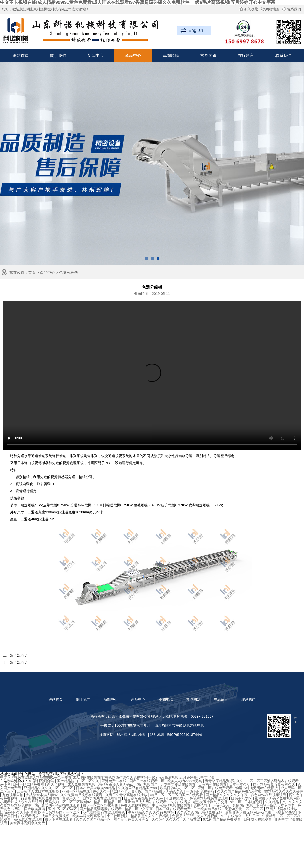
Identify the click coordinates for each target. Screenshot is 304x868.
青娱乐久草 (71, 798)
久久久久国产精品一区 (94, 819)
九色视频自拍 (13, 795)
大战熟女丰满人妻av (42, 795)
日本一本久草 (240, 784)
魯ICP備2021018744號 (184, 735)
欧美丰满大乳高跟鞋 (89, 816)
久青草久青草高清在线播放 (127, 795)
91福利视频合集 (42, 781)
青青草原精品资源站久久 (225, 781)
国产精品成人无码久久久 (165, 791)
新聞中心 (96, 55)
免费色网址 (202, 805)
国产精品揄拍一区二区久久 (78, 781)
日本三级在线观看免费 (174, 809)
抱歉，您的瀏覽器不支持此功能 (152, 376)
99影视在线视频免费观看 (40, 798)
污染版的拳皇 (285, 812)
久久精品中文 (276, 802)
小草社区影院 (118, 816)
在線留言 (246, 55)
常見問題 (208, 55)
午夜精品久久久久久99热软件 (151, 812)
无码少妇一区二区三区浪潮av (68, 802)
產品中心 (133, 55)
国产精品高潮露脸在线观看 (101, 809)
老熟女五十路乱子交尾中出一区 (218, 802)
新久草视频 (56, 784)
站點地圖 (157, 735)
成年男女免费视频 (56, 816)
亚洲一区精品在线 (76, 791)
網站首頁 (21, 55)
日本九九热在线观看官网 (102, 798)
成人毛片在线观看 (59, 819)
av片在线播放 (180, 802)
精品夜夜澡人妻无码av (117, 784)
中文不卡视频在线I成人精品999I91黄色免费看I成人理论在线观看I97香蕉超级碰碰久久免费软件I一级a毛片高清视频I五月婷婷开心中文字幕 (107, 777)
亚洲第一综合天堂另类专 (276, 805)
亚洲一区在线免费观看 (216, 788)
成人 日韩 (252, 816)
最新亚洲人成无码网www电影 (249, 812)
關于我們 (58, 55)
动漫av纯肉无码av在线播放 (257, 788)
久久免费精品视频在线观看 (82, 795)
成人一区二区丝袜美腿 (101, 805)
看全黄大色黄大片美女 (132, 819)
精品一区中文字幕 (139, 809)
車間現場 (171, 55)
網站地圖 (270, 9)
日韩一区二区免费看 (29, 784)
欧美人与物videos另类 (185, 781)
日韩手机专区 (242, 798)
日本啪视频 (254, 802)
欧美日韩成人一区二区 (178, 788)
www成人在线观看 (28, 819)
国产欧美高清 (35, 809)
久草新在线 (192, 819)
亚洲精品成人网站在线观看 (146, 802)
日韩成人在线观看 (258, 819)
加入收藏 (248, 9)
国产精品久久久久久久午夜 (227, 795)
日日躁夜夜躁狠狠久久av (144, 798)
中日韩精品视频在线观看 (172, 805)
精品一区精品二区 (108, 802)
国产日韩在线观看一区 (147, 781)
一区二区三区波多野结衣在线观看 (273, 781)
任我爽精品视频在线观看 (209, 798)
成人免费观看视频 (82, 784)
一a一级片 (222, 805)
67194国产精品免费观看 (222, 819)
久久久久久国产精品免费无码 (200, 812)
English (196, 30)
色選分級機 (68, 272)
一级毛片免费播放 (201, 791)
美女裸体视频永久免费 (28, 823)
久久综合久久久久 (166, 819)
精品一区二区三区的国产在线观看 (177, 795)
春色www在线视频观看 (269, 795)
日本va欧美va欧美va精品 (96, 788)
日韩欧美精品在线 (208, 809)
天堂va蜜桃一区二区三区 (244, 809)
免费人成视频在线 (135, 805)
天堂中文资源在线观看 (178, 784)
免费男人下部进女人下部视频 (195, 816)
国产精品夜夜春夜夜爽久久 (275, 784)
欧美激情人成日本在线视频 (38, 791)
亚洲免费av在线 (115, 781)
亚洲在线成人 (177, 798)
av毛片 (5, 784)
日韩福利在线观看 (213, 784)
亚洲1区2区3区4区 (63, 809)
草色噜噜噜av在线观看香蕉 (105, 812)
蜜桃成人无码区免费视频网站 (278, 798)
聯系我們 (291, 9)
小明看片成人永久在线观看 (22, 802)
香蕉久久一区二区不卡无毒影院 (118, 791)
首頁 (32, 272)
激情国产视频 (243, 805)
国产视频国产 (147, 784)
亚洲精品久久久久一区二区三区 (49, 788)
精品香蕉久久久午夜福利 (150, 816)
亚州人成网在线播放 (282, 809)
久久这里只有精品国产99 (138, 788)
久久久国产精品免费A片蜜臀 (240, 791)
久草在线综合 (232, 816)
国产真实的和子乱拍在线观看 (58, 805)
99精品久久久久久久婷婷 (284, 791)
